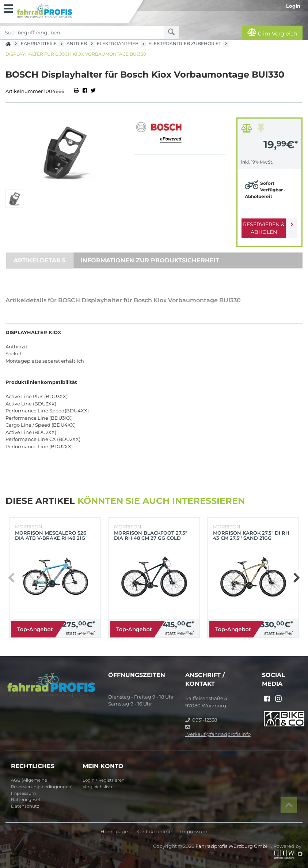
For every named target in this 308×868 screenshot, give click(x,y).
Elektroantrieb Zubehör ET (185, 43)
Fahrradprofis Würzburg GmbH (233, 846)
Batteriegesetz (27, 800)
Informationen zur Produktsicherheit (150, 260)
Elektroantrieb (118, 43)
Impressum (23, 793)
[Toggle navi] (8, 8)
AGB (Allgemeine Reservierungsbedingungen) (42, 783)
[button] (296, 578)
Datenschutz (25, 806)
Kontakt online (154, 832)
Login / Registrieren (104, 780)
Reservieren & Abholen (264, 228)
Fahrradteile (39, 43)
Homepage (114, 832)
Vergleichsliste (98, 787)
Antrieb (77, 43)
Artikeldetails (39, 260)
